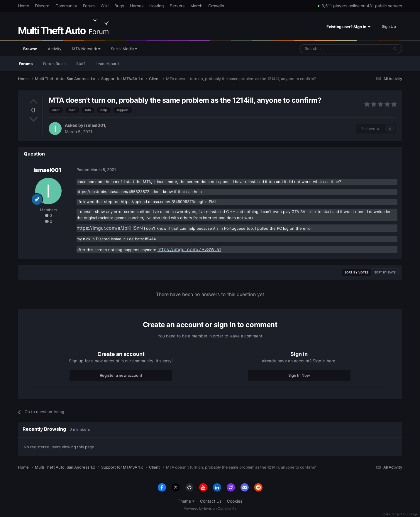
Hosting (157, 6)
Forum (89, 6)
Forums (26, 64)
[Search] (330, 49)
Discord (42, 6)
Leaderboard (107, 64)
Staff (81, 64)
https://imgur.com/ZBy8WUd (189, 249)
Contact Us (211, 501)
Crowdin (216, 6)
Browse (30, 51)
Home (23, 6)
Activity (55, 49)
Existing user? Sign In (348, 27)
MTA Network (86, 49)
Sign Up (389, 26)
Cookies (235, 501)
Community (66, 6)
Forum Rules (54, 64)
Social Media (124, 49)
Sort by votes (357, 272)
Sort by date (385, 272)
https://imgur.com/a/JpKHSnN (110, 228)
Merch (196, 6)
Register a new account (121, 375)
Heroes (137, 6)
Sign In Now (299, 375)
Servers (177, 6)
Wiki (105, 6)
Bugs (119, 6)
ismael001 (95, 125)
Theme (186, 501)
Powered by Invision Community (210, 508)
